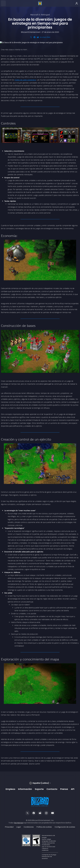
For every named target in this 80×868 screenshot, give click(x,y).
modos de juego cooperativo (25, 80)
